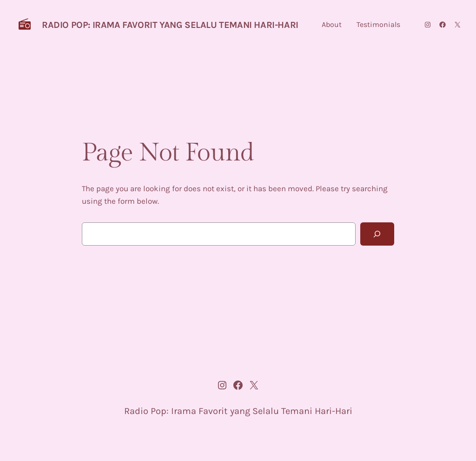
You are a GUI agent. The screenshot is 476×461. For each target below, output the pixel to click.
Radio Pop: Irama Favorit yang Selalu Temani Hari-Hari (170, 25)
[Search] (377, 234)
